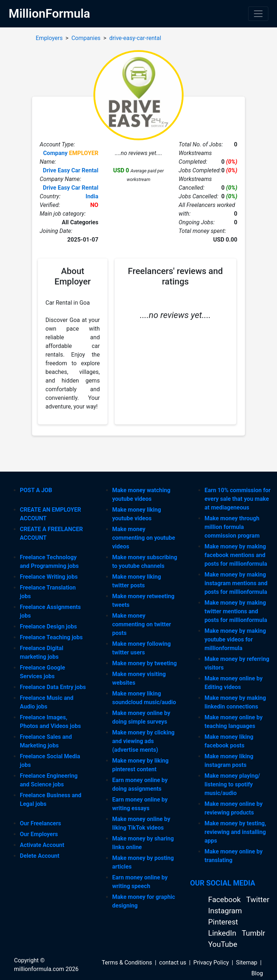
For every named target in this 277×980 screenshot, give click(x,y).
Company (55, 153)
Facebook (225, 900)
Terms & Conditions (127, 963)
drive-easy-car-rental (135, 38)
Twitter (258, 900)
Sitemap (247, 963)
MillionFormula (49, 14)
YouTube (223, 944)
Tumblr (253, 933)
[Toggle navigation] (258, 14)
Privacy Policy (211, 963)
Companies (86, 38)
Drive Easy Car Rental (71, 170)
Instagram (225, 911)
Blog (257, 973)
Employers (49, 38)
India (92, 196)
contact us (173, 963)
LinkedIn (223, 933)
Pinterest (223, 922)
